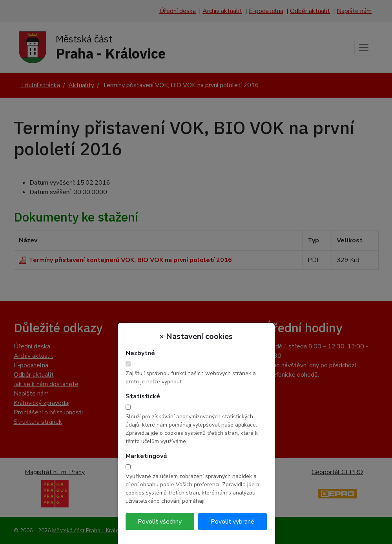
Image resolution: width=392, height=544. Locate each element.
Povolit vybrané (232, 522)
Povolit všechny (160, 522)
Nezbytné (140, 353)
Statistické (143, 396)
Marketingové (146, 456)
